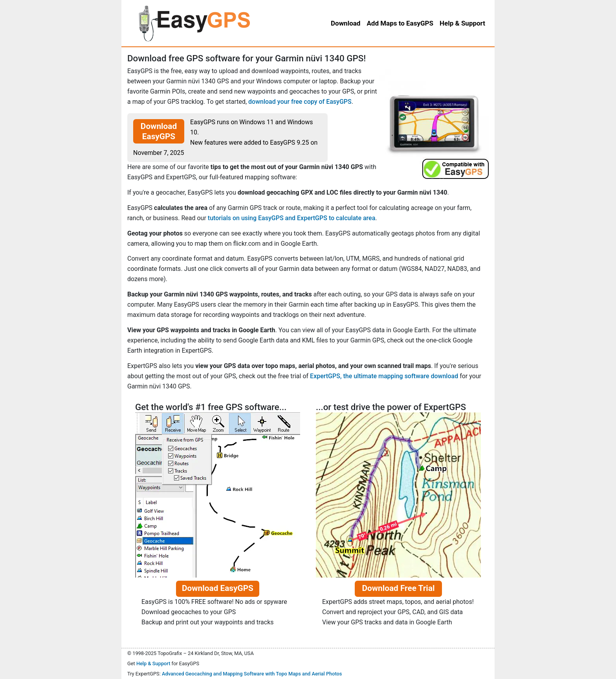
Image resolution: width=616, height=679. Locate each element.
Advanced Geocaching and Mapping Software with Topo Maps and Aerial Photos (252, 674)
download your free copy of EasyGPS (300, 102)
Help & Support (153, 663)
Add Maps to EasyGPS (400, 23)
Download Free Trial (398, 588)
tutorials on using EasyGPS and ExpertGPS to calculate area (291, 218)
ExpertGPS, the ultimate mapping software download (384, 376)
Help (462, 23)
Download (346, 23)
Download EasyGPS (159, 131)
